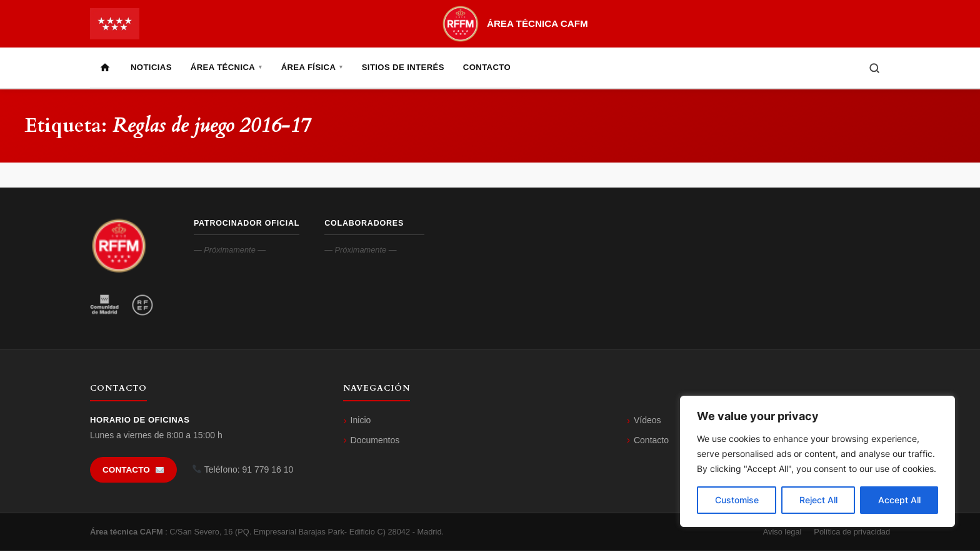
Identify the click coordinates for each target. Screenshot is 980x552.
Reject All (818, 500)
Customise (737, 500)
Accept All (899, 500)
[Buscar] (874, 69)
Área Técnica (227, 67)
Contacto (487, 67)
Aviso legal (782, 533)
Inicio (361, 421)
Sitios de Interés (403, 67)
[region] (817, 461)
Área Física (312, 67)
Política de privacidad (852, 533)
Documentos (375, 441)
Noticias (151, 67)
